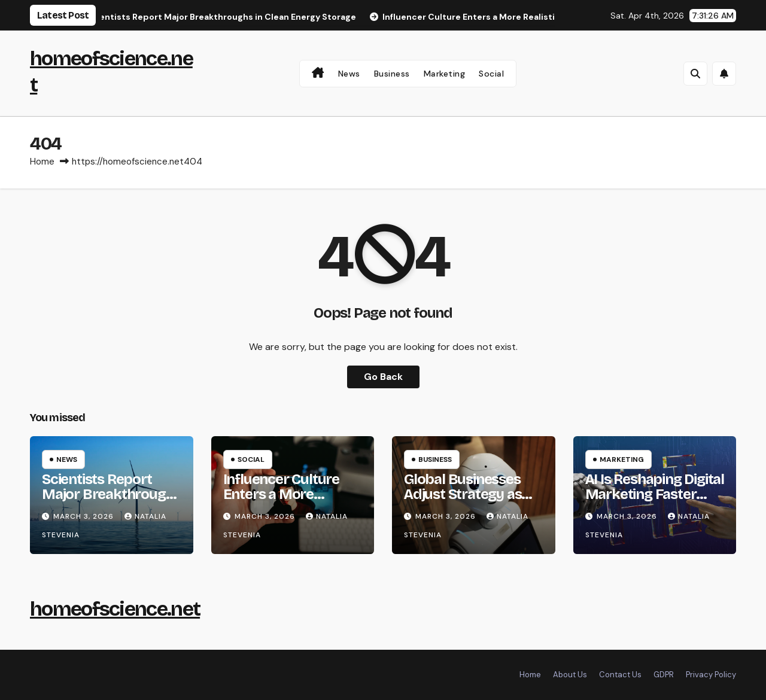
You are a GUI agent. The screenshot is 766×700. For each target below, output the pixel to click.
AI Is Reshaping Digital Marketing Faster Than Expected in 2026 (655, 502)
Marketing (445, 74)
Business (392, 74)
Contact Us (620, 675)
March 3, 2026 (85, 516)
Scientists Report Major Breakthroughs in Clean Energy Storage (111, 502)
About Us (570, 675)
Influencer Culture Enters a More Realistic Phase (281, 494)
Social (491, 74)
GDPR (664, 675)
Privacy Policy (711, 675)
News (349, 74)
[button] (695, 74)
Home (42, 162)
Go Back (383, 377)
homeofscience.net (115, 609)
